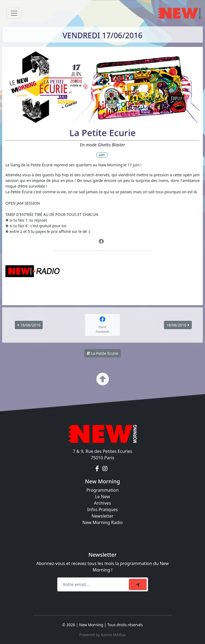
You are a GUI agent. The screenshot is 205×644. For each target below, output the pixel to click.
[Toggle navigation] (14, 13)
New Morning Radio (102, 522)
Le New (102, 497)
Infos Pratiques (103, 509)
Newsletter (102, 516)
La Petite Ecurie (102, 353)
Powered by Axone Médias (102, 635)
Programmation (102, 490)
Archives (102, 503)
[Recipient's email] (94, 584)
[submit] (138, 584)
